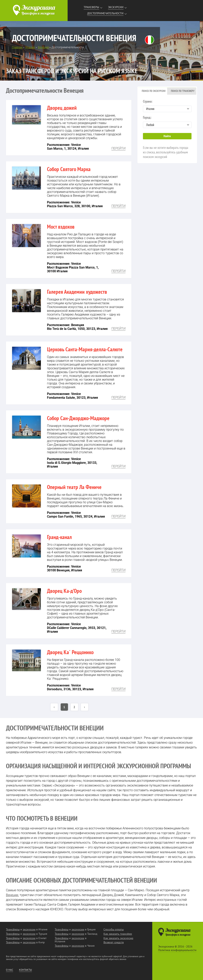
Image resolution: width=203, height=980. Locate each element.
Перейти (118, 148)
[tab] (153, 91)
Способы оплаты (114, 929)
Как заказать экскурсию (118, 938)
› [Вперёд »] (84, 707)
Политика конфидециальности (177, 950)
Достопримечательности (105, 13)
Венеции (12, 895)
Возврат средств (114, 942)
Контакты (25, 970)
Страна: (167, 106)
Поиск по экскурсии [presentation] (154, 91)
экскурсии (29, 929)
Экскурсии (116, 7)
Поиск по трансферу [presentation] (183, 91)
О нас (10, 970)
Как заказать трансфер (118, 934)
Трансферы (91, 7)
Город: (167, 122)
